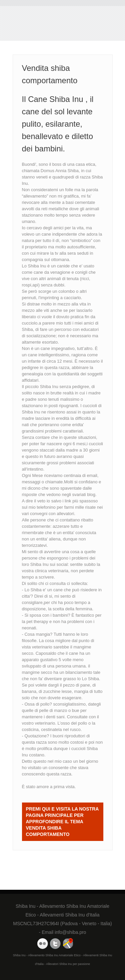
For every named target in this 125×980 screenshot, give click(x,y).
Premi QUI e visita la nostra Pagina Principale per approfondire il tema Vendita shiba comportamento (62, 822)
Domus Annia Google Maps (68, 944)
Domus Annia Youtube (43, 944)
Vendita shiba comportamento (42, 25)
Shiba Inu (39, 564)
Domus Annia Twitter (55, 944)
